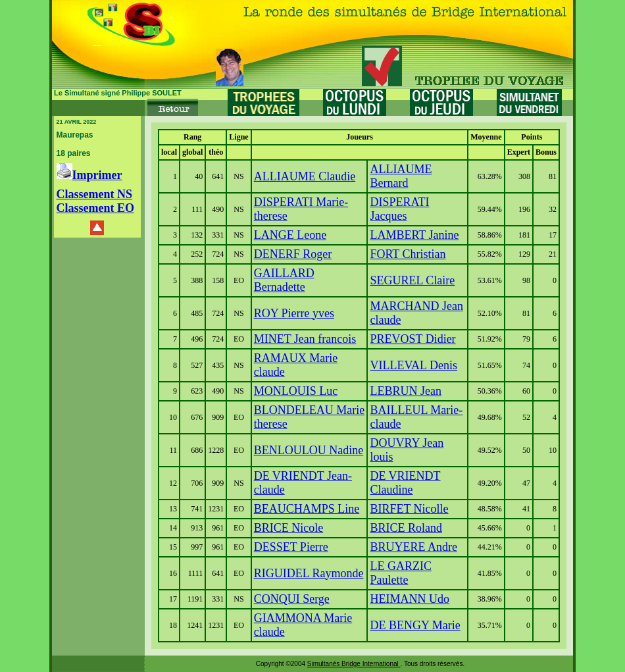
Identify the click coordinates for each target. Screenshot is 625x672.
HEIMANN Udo (410, 599)
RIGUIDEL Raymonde (309, 573)
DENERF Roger (293, 254)
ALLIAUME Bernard (401, 176)
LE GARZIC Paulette (401, 573)
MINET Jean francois (305, 339)
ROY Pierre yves (294, 313)
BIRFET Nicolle (409, 509)
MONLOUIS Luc (296, 391)
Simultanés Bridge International (354, 664)
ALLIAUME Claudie (305, 176)
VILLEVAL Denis (413, 365)
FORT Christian (408, 254)
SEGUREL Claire (412, 280)
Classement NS (95, 194)
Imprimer (89, 175)
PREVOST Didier (413, 339)
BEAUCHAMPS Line (307, 509)
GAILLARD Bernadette (284, 280)
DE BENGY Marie (415, 625)
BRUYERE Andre (413, 547)
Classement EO (96, 208)
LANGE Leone (290, 235)
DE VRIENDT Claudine (405, 483)
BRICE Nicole (289, 528)
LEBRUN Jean (405, 391)
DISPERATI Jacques (399, 209)
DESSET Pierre (291, 547)
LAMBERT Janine (414, 235)
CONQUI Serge (292, 599)
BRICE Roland (406, 528)
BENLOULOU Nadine (309, 450)
